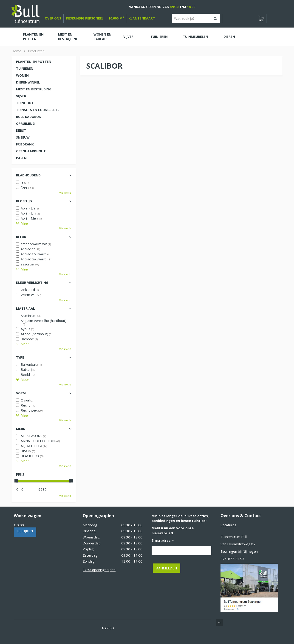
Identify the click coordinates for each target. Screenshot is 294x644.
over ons (53, 18)
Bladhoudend (28, 175)
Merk (21, 429)
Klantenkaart (142, 18)
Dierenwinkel (28, 82)
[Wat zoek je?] (196, 18)
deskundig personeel (85, 18)
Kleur (21, 237)
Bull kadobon (29, 117)
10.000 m (116, 18)
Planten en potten (34, 62)
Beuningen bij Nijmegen (239, 551)
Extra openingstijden (99, 570)
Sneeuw (23, 137)
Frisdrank (25, 144)
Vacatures (228, 525)
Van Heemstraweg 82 (238, 544)
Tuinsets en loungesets (38, 110)
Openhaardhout (31, 151)
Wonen (22, 75)
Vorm (21, 393)
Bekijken (25, 531)
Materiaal (25, 308)
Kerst (21, 130)
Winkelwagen (28, 516)
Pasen (21, 158)
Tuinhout (25, 103)
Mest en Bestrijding (34, 89)
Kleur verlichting (32, 283)
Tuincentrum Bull (234, 537)
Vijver (21, 96)
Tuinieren (25, 68)
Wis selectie (65, 193)
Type (20, 357)
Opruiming (25, 124)
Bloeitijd (24, 201)
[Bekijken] (261, 18)
